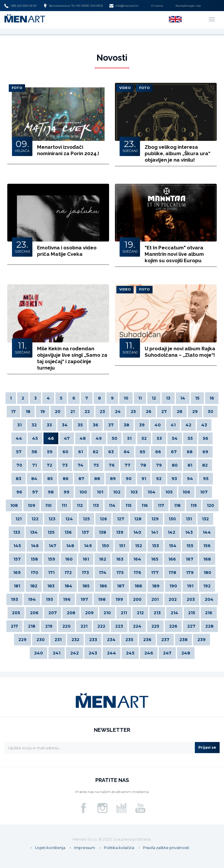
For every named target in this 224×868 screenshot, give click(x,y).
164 (137, 559)
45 (35, 438)
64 (127, 452)
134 (34, 532)
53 (159, 438)
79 (159, 465)
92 (159, 479)
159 (51, 559)
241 (57, 653)
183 (51, 586)
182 (34, 586)
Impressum (85, 848)
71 (34, 465)
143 (189, 532)
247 (167, 653)
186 (103, 586)
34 (65, 425)
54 (175, 438)
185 (86, 586)
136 (68, 532)
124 (69, 519)
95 (206, 479)
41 (173, 425)
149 (88, 546)
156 (207, 546)
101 (100, 492)
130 (172, 519)
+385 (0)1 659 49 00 (20, 6)
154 (173, 546)
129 (155, 519)
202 (173, 599)
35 (80, 425)
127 (121, 519)
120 (210, 505)
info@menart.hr (124, 6)
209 (89, 613)
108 (14, 505)
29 (195, 412)
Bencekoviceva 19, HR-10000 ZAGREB (73, 6)
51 (129, 438)
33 (49, 425)
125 (86, 519)
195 (49, 599)
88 (97, 479)
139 (120, 532)
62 (96, 452)
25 (133, 412)
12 (154, 398)
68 (190, 452)
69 (205, 452)
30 (210, 412)
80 (175, 465)
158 (34, 559)
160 (69, 559)
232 (75, 640)
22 (87, 412)
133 (17, 532)
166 (172, 559)
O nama (157, 6)
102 (117, 492)
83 (19, 479)
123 (52, 519)
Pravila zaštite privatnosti (166, 848)
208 (71, 613)
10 (126, 398)
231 (58, 640)
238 (183, 640)
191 (190, 586)
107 (204, 492)
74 (80, 465)
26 (149, 412)
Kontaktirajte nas (188, 6)
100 (83, 492)
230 (41, 640)
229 (22, 640)
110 (48, 505)
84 (34, 479)
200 (137, 599)
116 (145, 505)
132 (205, 519)
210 (107, 613)
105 (169, 492)
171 (51, 573)
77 (127, 465)
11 (140, 398)
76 (112, 465)
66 (158, 452)
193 (14, 599)
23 (102, 412)
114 (112, 505)
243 (93, 653)
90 (129, 479)
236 (147, 640)
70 (19, 465)
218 (32, 626)
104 (152, 492)
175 (120, 573)
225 (155, 626)
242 (75, 653)
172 (68, 573)
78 (143, 465)
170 (34, 573)
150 (105, 546)
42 (188, 425)
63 (111, 452)
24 (118, 412)
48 (83, 438)
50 (114, 438)
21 (72, 412)
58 (34, 452)
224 (137, 626)
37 (111, 425)
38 (126, 425)
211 (124, 613)
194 (32, 599)
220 (66, 626)
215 (192, 613)
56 (205, 438)
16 (212, 398)
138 (103, 532)
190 (173, 586)
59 (50, 452)
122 (35, 519)
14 (183, 398)
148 (70, 546)
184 (68, 586)
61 (80, 452)
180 (207, 573)
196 (67, 599)
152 (139, 546)
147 (52, 546)
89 (113, 479)
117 (161, 505)
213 (157, 613)
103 (134, 492)
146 (35, 546)
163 (120, 559)
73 (65, 465)
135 (51, 532)
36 (96, 425)
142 (171, 532)
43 (204, 425)
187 (121, 586)
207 (53, 613)
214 (174, 613)
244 (112, 653)
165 (155, 559)
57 (19, 452)
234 (111, 640)
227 (191, 626)
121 (19, 519)
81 (190, 465)
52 (144, 438)
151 (122, 546)
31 (19, 425)
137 (85, 532)
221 (84, 626)
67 (174, 452)
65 (142, 452)
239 (202, 640)
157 (17, 559)
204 (209, 599)
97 (35, 492)
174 (103, 573)
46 (51, 438)
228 (209, 626)
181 (17, 586)
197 (84, 599)
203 (191, 599)
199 (119, 599)
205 (16, 613)
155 (190, 546)
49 (99, 438)
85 (50, 479)
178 (172, 573)
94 (190, 479)
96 (19, 492)
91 (144, 479)
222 (101, 626)
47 (67, 438)
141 (154, 532)
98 (51, 492)
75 (96, 465)
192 (207, 586)
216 (209, 613)
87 (81, 479)
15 (197, 398)
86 (66, 479)
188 (138, 586)
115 (128, 505)
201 (155, 599)
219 (49, 626)
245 (130, 653)
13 (168, 398)
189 (156, 586)
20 (58, 412)
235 (129, 640)
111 (64, 505)
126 (103, 519)
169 (17, 573)
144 (207, 532)
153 (155, 546)
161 (86, 559)
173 (85, 573)
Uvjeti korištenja (50, 848)
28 (180, 412)
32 (34, 425)
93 (174, 479)
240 (38, 653)
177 (155, 573)
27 (164, 412)
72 (49, 465)
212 (140, 613)
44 (19, 438)
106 (186, 492)
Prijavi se (207, 747)
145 (17, 546)
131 (189, 519)
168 (207, 559)
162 (103, 559)
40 (158, 425)
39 (142, 425)
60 (65, 452)
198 (102, 599)
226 (173, 626)
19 (43, 412)
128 (138, 519)
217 (14, 626)
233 (93, 640)
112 (80, 505)
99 (66, 492)
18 (28, 412)
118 (177, 505)
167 (190, 559)
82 (205, 465)
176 (137, 573)
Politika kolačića (119, 848)
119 (194, 505)
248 (186, 653)
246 (149, 653)
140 (137, 532)
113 (96, 505)
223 (119, 626)
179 (190, 573)
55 (190, 438)
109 (32, 505)
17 (13, 412)
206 (34, 613)
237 (165, 640)
